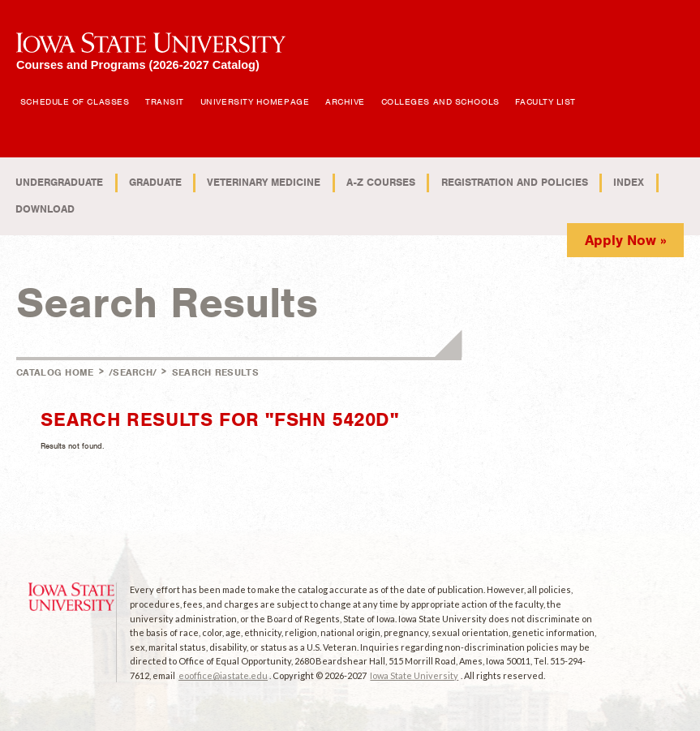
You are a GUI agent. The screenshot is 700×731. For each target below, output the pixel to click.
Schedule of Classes (75, 101)
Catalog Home (55, 372)
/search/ (133, 372)
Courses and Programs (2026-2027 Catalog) (138, 64)
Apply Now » (626, 240)
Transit (165, 101)
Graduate (155, 182)
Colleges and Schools (440, 101)
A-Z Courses (381, 182)
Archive (345, 101)
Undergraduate (59, 182)
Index (629, 182)
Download (45, 209)
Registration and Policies (515, 182)
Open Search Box (598, 93)
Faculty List (545, 101)
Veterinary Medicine (264, 182)
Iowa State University (414, 675)
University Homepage (255, 101)
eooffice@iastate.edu (223, 675)
